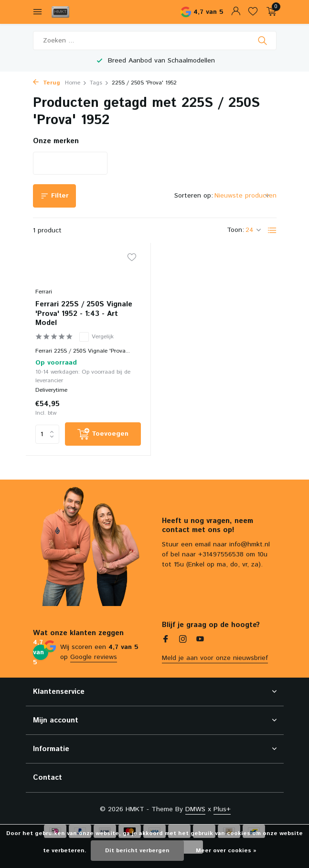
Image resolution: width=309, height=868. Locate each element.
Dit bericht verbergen (137, 851)
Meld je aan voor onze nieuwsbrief (215, 658)
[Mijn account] (236, 12)
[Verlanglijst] (253, 12)
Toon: (235, 230)
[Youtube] (200, 640)
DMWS (195, 809)
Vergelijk (96, 337)
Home (76, 83)
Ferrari (44, 292)
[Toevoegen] (103, 434)
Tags (99, 83)
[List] (272, 230)
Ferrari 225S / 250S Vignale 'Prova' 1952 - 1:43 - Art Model (84, 314)
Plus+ (222, 809)
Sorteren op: (194, 196)
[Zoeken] (155, 41)
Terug (47, 83)
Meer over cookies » (226, 851)
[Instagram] (183, 640)
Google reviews (94, 657)
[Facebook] (166, 640)
